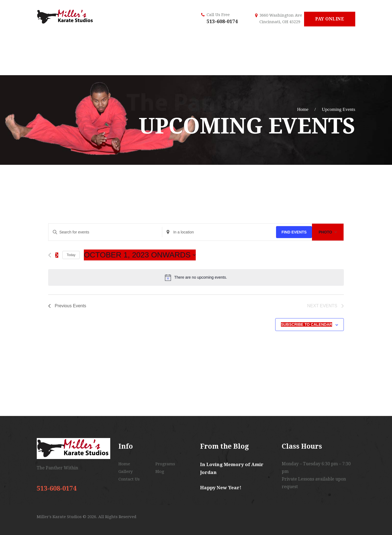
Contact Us (129, 479)
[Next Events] (57, 255)
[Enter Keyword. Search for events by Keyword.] (105, 232)
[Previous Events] (50, 255)
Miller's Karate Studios (60, 517)
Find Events (294, 232)
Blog (160, 472)
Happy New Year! (221, 488)
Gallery (125, 472)
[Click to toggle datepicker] (140, 255)
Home (303, 109)
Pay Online (330, 19)
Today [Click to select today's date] (71, 255)
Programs (165, 464)
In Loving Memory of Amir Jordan (232, 468)
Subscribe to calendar (307, 324)
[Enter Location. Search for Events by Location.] (219, 232)
